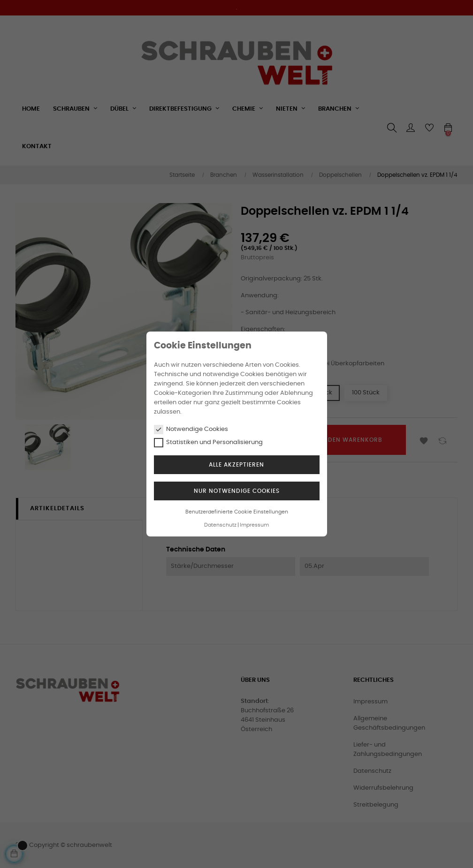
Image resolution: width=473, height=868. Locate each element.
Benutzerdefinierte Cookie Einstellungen (237, 512)
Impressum (254, 525)
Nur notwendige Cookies (237, 491)
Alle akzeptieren (236, 465)
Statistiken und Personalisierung (208, 443)
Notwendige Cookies (191, 430)
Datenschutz (220, 525)
